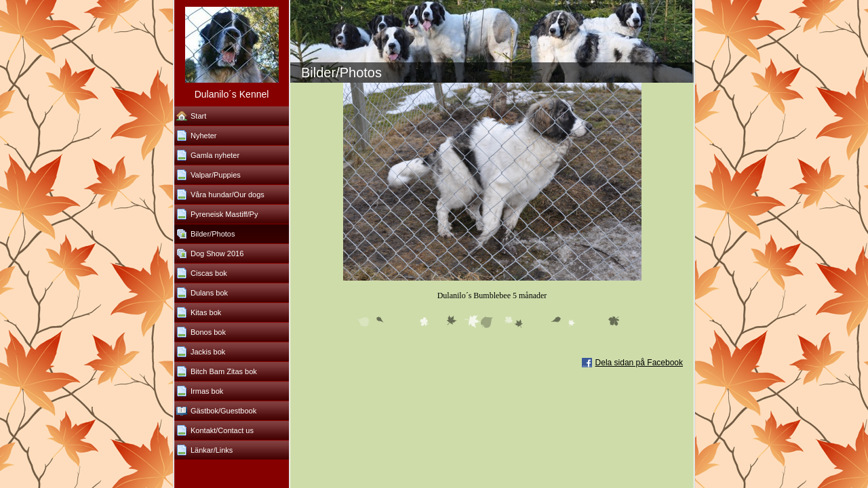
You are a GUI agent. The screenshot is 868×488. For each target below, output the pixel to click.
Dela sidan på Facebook (639, 363)
